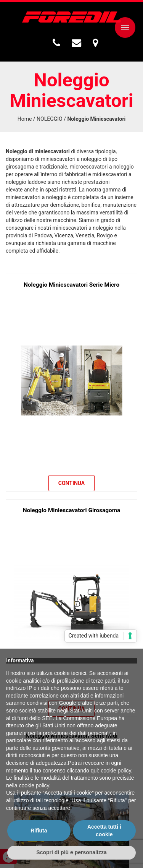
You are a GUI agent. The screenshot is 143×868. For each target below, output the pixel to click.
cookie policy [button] (116, 771)
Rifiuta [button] (39, 831)
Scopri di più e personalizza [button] (71, 852)
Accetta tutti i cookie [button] (104, 831)
